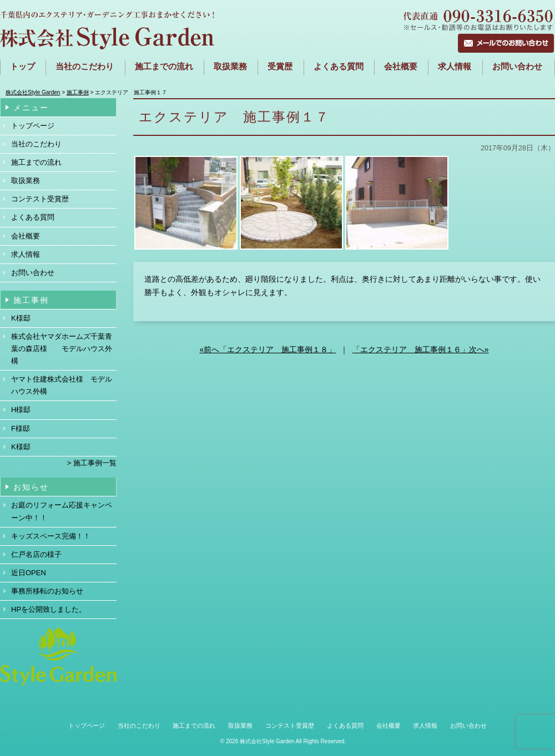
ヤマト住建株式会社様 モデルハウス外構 (62, 385)
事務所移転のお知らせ (47, 591)
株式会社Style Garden (267, 741)
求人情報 (455, 67)
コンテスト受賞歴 (40, 199)
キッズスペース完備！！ (51, 536)
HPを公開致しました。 (49, 609)
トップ (22, 67)
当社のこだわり (85, 67)
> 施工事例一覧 (92, 463)
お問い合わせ (517, 67)
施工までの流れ (36, 162)
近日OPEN (29, 573)
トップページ (33, 126)
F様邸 (21, 428)
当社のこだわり (36, 144)
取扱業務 (230, 67)
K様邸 (21, 318)
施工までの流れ (164, 67)
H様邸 (21, 410)
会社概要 (401, 67)
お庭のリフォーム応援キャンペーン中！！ (62, 511)
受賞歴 (280, 67)
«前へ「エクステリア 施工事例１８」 (268, 349)
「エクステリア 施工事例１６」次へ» (421, 349)
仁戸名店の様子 (36, 554)
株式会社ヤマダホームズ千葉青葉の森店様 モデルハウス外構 (62, 349)
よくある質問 (339, 67)
